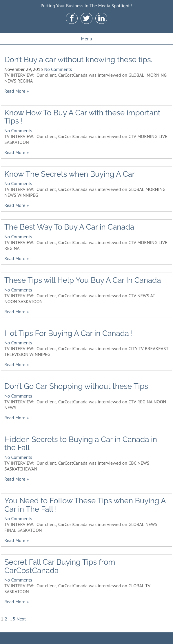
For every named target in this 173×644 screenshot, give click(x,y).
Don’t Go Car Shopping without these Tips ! (78, 386)
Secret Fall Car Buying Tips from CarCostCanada (60, 566)
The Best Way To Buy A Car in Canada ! (71, 227)
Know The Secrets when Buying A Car (70, 174)
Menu (86, 39)
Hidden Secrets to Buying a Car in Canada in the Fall (81, 444)
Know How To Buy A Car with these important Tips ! (82, 117)
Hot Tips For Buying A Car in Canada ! (69, 333)
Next (21, 619)
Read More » (17, 91)
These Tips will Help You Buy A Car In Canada (83, 280)
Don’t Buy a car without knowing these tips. (78, 60)
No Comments (58, 69)
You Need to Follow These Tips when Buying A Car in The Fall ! (85, 505)
